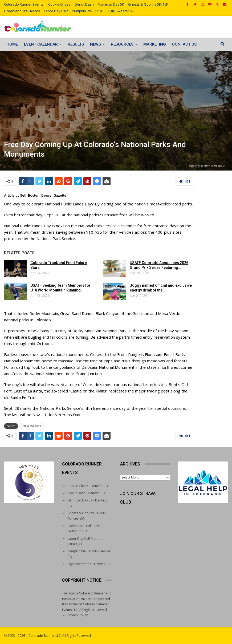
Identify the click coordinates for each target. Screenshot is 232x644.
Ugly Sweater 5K (121, 11)
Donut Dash (84, 4)
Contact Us (184, 44)
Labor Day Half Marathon (86, 539)
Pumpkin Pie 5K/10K (88, 11)
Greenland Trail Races (22, 11)
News (95, 44)
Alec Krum (204, 166)
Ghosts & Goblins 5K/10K (148, 4)
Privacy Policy (78, 615)
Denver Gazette (54, 195)
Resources (122, 44)
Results (76, 44)
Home (12, 44)
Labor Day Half (56, 11)
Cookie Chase (59, 4)
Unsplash (220, 166)
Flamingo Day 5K (111, 4)
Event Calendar (41, 44)
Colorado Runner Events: (24, 4)
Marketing (155, 44)
